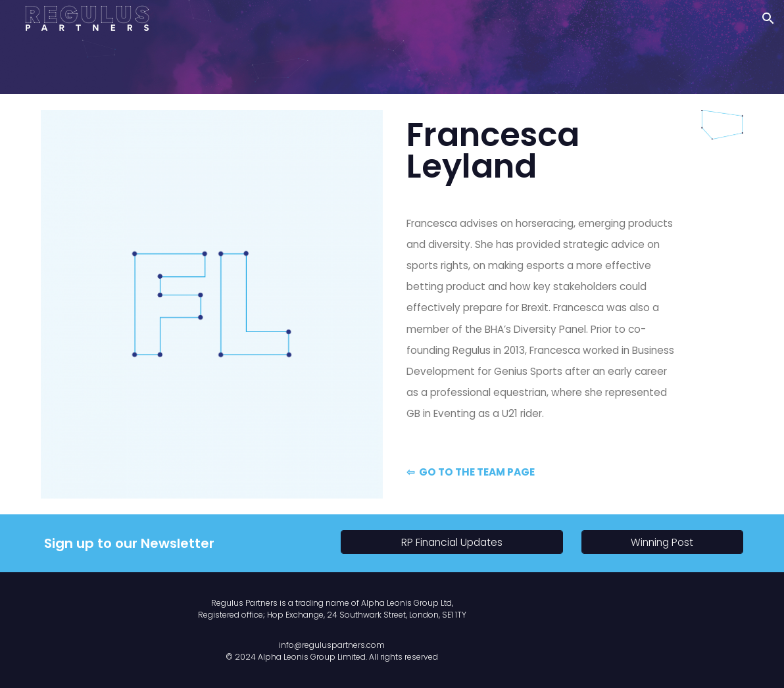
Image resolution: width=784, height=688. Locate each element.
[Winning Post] (663, 543)
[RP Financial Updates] (452, 543)
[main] (542, 151)
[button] (768, 18)
